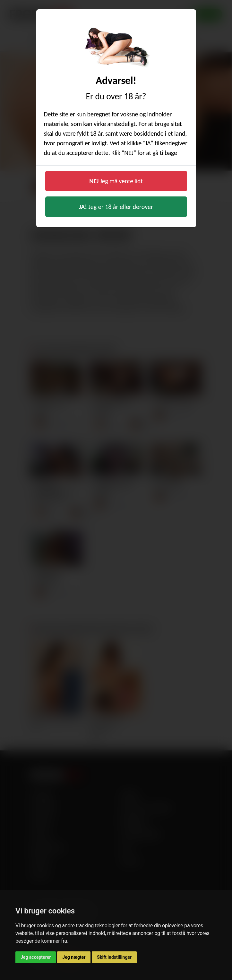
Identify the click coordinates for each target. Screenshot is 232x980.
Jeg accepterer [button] (36, 957)
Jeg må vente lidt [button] (116, 181)
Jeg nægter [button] (74, 957)
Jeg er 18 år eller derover (116, 207)
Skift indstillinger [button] (114, 957)
